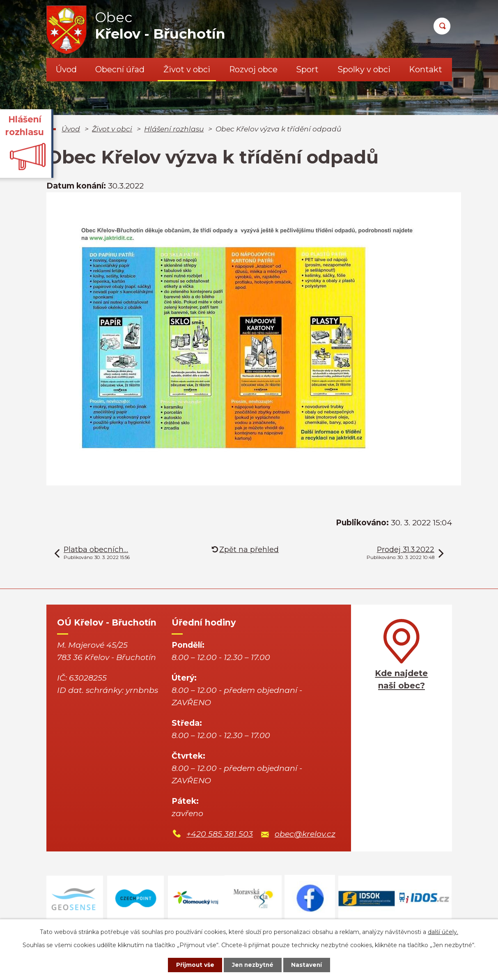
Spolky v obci (364, 69)
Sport (307, 69)
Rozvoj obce (253, 69)
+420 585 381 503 (220, 834)
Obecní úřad (120, 69)
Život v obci (187, 69)
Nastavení (309, 965)
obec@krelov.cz (305, 834)
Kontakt (426, 69)
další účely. (443, 932)
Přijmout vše (193, 965)
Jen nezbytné (253, 965)
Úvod (66, 69)
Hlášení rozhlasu (174, 129)
